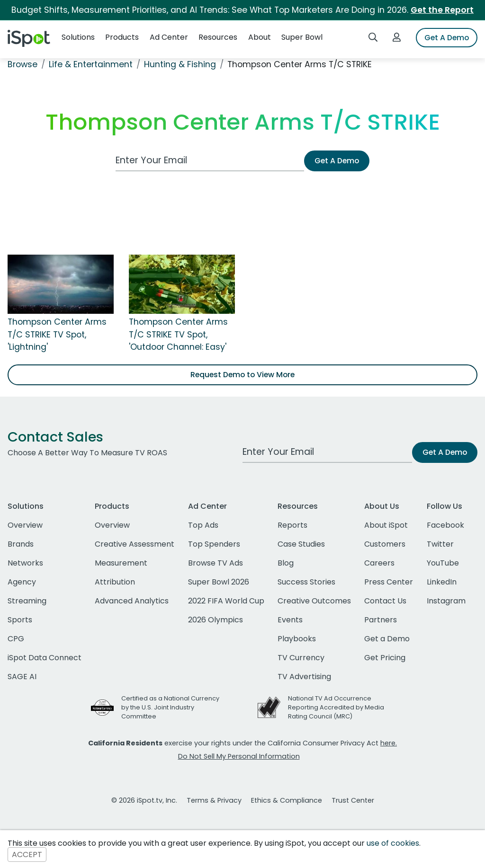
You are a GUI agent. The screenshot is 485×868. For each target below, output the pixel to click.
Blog (286, 563)
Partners (381, 620)
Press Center (389, 582)
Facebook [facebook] (445, 525)
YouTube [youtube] (443, 563)
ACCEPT (27, 855)
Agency (22, 582)
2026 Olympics (216, 620)
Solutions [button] (78, 37)
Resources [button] (218, 37)
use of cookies (393, 843)
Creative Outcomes (314, 601)
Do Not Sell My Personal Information (239, 756)
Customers (385, 544)
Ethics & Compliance (287, 800)
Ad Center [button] (169, 37)
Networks (25, 563)
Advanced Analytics (132, 601)
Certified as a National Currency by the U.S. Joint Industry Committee (170, 707)
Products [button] (122, 37)
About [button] (260, 37)
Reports (292, 525)
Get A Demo (447, 38)
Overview (25, 525)
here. (389, 743)
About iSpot (386, 525)
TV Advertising (304, 677)
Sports (20, 620)
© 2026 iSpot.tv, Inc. (144, 800)
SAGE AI (22, 677)
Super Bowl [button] (302, 37)
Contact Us (385, 601)
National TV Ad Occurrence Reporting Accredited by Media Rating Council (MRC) (336, 707)
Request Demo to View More (242, 375)
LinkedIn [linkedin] (442, 582)
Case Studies (301, 544)
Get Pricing (385, 658)
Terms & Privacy (214, 800)
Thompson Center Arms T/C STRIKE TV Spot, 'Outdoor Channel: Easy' (178, 334)
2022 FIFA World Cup (226, 601)
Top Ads (203, 525)
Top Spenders (214, 544)
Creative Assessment (135, 544)
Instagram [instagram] (446, 601)
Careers (379, 563)
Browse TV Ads (216, 563)
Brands (21, 544)
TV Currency (301, 658)
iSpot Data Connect (45, 658)
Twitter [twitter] (440, 544)
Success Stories (306, 582)
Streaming (27, 601)
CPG (16, 639)
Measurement (121, 563)
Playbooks (297, 639)
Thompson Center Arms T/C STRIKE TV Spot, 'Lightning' (57, 334)
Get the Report (442, 10)
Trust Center (353, 800)
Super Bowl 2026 (219, 582)
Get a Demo (387, 639)
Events (290, 620)
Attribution (115, 582)
